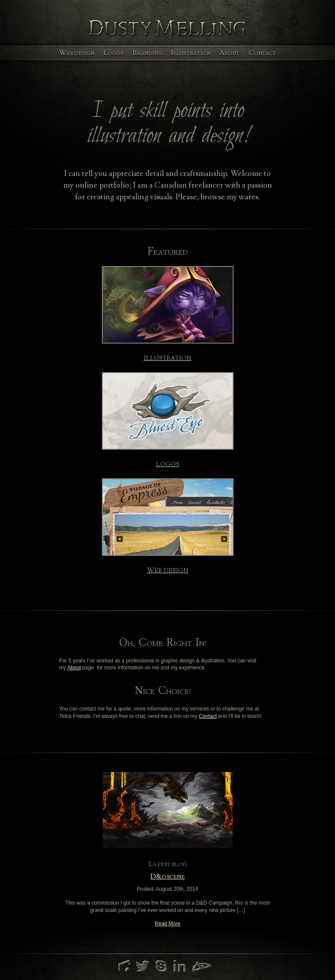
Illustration (191, 53)
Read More (167, 924)
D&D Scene (167, 877)
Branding (147, 53)
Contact (262, 53)
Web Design (77, 53)
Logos (113, 53)
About (229, 53)
